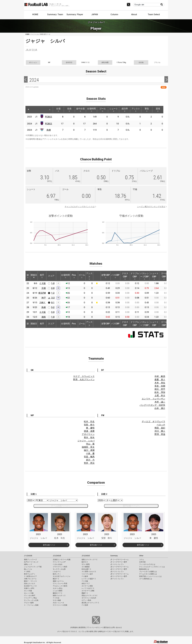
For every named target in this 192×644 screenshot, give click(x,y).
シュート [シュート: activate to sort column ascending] (114, 110)
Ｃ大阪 (43, 283)
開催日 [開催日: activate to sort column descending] (34, 276)
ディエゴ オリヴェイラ (153, 421)
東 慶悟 (90, 428)
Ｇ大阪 (43, 312)
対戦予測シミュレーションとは (150, 576)
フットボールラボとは (147, 564)
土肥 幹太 (160, 396)
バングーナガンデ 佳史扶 (152, 405)
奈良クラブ (86, 584)
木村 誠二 (160, 402)
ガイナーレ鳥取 (87, 586)
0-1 (53, 303)
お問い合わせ (116, 627)
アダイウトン (88, 434)
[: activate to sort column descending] (28, 110)
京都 (44, 288)
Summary (114, 556)
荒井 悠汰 (89, 463)
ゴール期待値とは (146, 579)
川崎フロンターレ (30, 579)
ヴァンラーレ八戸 (59, 562)
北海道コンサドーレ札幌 (62, 560)
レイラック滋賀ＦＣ (89, 579)
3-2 (53, 307)
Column (114, 14)
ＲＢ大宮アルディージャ (62, 576)
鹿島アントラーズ (30, 560)
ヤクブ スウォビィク (84, 376)
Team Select (154, 14)
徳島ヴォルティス (59, 596)
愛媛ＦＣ (85, 593)
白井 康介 (160, 408)
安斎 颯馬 (89, 457)
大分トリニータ (58, 603)
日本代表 (142, 562)
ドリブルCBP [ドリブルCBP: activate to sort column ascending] (135, 276)
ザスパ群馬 (86, 564)
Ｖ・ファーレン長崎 (31, 605)
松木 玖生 (89, 421)
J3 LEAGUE (86, 556)
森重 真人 (160, 380)
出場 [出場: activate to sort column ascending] (58, 110)
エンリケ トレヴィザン (153, 399)
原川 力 (90, 460)
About (134, 14)
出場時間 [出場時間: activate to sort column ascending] (91, 110)
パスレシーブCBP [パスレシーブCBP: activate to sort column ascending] (145, 276)
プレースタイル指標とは (148, 572)
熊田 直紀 (160, 428)
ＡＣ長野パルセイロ (89, 572)
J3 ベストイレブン (117, 579)
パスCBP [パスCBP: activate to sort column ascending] (115, 276)
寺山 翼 (90, 444)
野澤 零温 (160, 434)
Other (141, 556)
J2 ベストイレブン (117, 572)
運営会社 (107, 627)
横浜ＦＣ (56, 579)
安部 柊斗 (89, 425)
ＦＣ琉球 (85, 605)
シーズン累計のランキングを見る (151, 207)
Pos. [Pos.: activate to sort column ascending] (74, 276)
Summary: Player (75, 14)
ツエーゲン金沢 (87, 574)
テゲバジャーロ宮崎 (60, 605)
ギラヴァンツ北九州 (89, 598)
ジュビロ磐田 (58, 591)
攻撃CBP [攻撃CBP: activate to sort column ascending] (106, 276)
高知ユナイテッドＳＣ (90, 596)
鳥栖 (49, 130)
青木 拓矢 (89, 437)
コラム (142, 560)
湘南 (44, 317)
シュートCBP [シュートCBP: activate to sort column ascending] (154, 276)
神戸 (44, 298)
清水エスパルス (30, 584)
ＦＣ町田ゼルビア (30, 576)
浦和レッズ (28, 564)
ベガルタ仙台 (58, 564)
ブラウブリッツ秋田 (60, 567)
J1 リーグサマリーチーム (120, 560)
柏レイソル (28, 569)
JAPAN (95, 14)
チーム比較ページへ (61, 506)
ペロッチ (161, 425)
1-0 (53, 283)
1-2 (53, 293)
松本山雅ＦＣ (86, 569)
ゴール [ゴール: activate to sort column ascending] (103, 110)
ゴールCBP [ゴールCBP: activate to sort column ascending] (164, 276)
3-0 (53, 312)
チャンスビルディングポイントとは (80, 207)
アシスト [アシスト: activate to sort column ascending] (136, 110)
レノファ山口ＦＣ (88, 588)
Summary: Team (55, 14)
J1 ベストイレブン (117, 564)
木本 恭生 (160, 383)
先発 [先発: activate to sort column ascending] (69, 110)
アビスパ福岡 (29, 603)
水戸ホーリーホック (31, 562)
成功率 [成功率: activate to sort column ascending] (125, 110)
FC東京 (49, 117)
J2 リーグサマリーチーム (120, 567)
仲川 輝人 (160, 431)
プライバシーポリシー (94, 627)
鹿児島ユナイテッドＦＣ (90, 603)
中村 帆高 (160, 376)
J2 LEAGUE (57, 556)
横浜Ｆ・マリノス (30, 581)
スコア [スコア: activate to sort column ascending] (51, 276)
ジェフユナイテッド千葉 (33, 567)
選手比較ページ (49, 545)
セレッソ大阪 (29, 593)
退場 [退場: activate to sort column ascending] (158, 110)
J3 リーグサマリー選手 (119, 576)
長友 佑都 (160, 386)
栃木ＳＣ (85, 562)
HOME (35, 14)
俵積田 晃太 (88, 447)
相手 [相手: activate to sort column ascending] (42, 276)
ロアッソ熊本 (86, 600)
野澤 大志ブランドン (84, 380)
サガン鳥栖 (57, 600)
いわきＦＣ (57, 572)
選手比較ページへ (131, 506)
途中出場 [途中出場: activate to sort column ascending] (80, 110)
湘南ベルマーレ (58, 581)
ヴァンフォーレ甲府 (60, 584)
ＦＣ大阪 (85, 581)
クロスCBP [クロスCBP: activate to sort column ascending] (125, 276)
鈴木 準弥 (160, 392)
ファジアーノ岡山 (30, 598)
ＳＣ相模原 (86, 567)
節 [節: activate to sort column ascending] (28, 276)
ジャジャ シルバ (86, 441)
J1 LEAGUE (28, 556)
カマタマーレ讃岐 (88, 591)
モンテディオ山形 (59, 569)
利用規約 (74, 627)
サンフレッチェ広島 (31, 600)
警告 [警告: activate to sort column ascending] (147, 110)
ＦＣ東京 (27, 572)
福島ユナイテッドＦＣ (90, 560)
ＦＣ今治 (56, 598)
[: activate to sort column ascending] (33, 110)
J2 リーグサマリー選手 (119, 569)
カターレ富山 (58, 588)
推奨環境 (82, 627)
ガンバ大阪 (28, 591)
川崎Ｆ (43, 303)
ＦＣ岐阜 (85, 576)
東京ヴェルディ (30, 574)
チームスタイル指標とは (148, 574)
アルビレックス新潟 (60, 586)
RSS (164, 87)
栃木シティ (57, 574)
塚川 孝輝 (89, 450)
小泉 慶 (90, 453)
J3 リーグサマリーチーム (120, 574)
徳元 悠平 (160, 389)
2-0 (53, 288)
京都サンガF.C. (29, 588)
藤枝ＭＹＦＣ (58, 593)
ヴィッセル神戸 (30, 596)
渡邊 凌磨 (89, 431)
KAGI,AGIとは (144, 569)
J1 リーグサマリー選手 (119, 562)
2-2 (53, 298)
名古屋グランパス (30, 586)
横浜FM (42, 293)
